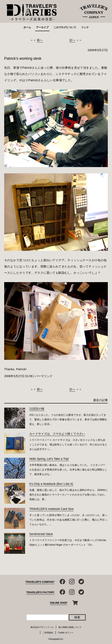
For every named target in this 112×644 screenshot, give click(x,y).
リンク (85, 27)
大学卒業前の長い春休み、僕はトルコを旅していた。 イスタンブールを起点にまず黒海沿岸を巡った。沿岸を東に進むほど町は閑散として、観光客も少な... (68, 470)
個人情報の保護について (70, 627)
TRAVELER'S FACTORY (40, 592)
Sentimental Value (41, 534)
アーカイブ (42, 27)
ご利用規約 (48, 633)
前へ (40, 40)
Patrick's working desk (23, 58)
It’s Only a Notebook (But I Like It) (51, 484)
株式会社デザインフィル (42, 627)
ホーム (27, 27)
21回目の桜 (37, 409)
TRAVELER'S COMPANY (40, 582)
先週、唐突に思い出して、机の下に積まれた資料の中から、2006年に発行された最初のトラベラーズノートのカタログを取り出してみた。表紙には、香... (69, 495)
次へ (72, 40)
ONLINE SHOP (59, 603)
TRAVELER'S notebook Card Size (51, 509)
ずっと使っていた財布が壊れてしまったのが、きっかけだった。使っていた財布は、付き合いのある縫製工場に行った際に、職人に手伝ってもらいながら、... (68, 520)
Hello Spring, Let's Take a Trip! (49, 459)
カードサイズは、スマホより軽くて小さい (57, 434)
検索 (77, 617)
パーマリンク (44, 376)
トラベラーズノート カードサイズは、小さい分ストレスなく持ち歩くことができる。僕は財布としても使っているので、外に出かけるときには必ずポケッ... (68, 445)
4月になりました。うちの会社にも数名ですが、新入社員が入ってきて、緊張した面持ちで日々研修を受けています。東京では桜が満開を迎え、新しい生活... (68, 420)
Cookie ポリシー (66, 633)
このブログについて (65, 27)
